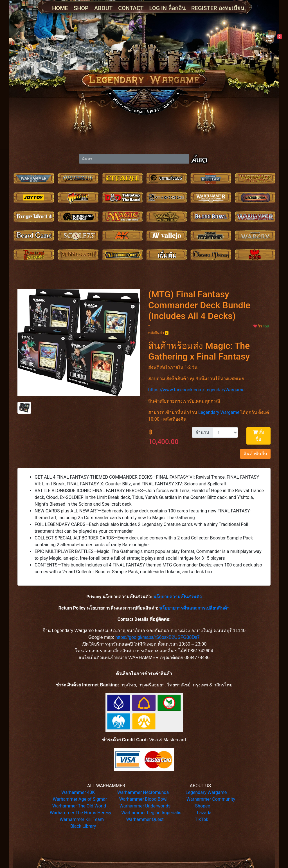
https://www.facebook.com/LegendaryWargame (196, 390)
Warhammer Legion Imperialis (151, 813)
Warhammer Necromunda (143, 792)
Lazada (204, 813)
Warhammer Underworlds (145, 806)
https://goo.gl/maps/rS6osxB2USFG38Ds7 (157, 637)
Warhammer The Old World (79, 806)
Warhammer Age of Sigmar (80, 799)
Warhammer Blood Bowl (143, 799)
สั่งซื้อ (258, 436)
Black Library (83, 826)
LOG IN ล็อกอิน (167, 8)
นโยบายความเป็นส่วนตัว (177, 597)
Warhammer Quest (145, 819)
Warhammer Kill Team (82, 819)
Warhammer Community (211, 799)
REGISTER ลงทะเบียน (218, 8)
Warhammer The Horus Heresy (81, 813)
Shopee (203, 806)
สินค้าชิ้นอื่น (255, 454)
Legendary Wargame (219, 412)
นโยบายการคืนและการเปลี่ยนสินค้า (194, 608)
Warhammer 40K (78, 792)
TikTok (202, 819)
